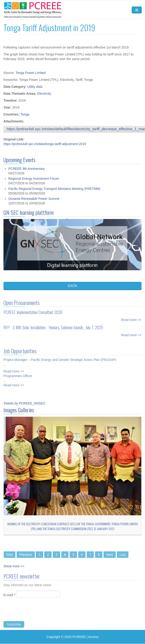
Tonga (25, 114)
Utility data (35, 87)
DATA (72, 286)
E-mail (9, 597)
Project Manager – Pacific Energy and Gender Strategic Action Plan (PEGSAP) (60, 357)
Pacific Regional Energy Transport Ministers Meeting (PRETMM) (54, 189)
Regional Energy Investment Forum (34, 179)
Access (93, 637)
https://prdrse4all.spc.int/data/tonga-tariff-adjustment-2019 (45, 144)
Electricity (44, 94)
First (10, 555)
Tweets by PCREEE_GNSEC (24, 403)
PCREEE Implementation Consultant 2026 (33, 310)
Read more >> (131, 317)
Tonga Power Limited (31, 73)
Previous (26, 555)
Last (123, 555)
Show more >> (14, 566)
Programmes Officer (18, 374)
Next (110, 555)
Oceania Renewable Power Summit (34, 199)
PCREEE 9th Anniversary (27, 169)
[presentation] (38, 614)
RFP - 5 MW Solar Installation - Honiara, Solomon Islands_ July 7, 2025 (53, 325)
